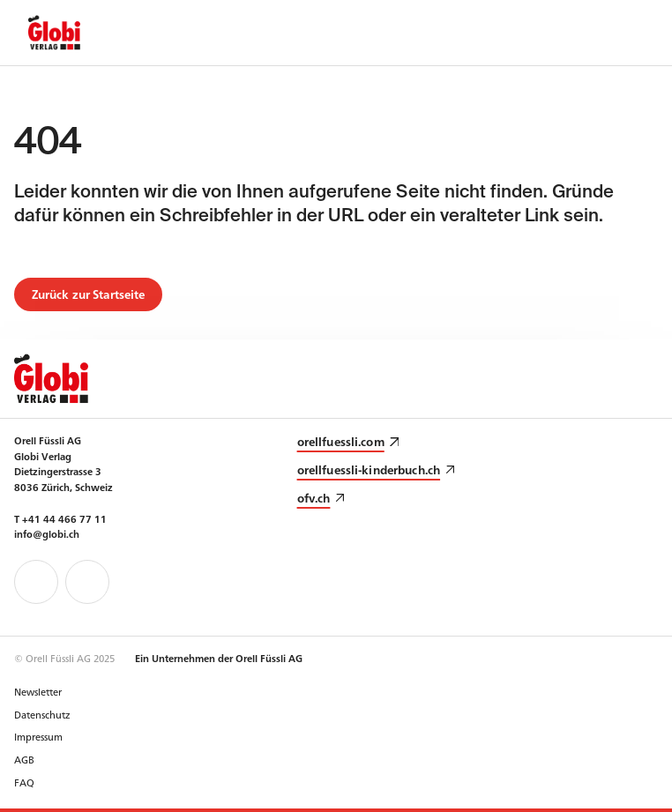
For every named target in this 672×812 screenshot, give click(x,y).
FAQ (24, 782)
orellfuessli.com (341, 441)
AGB (24, 759)
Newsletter (38, 691)
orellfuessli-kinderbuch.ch (369, 469)
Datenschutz (42, 714)
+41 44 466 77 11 (64, 518)
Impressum (38, 736)
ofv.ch (314, 498)
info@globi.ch (47, 533)
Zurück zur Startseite (89, 294)
